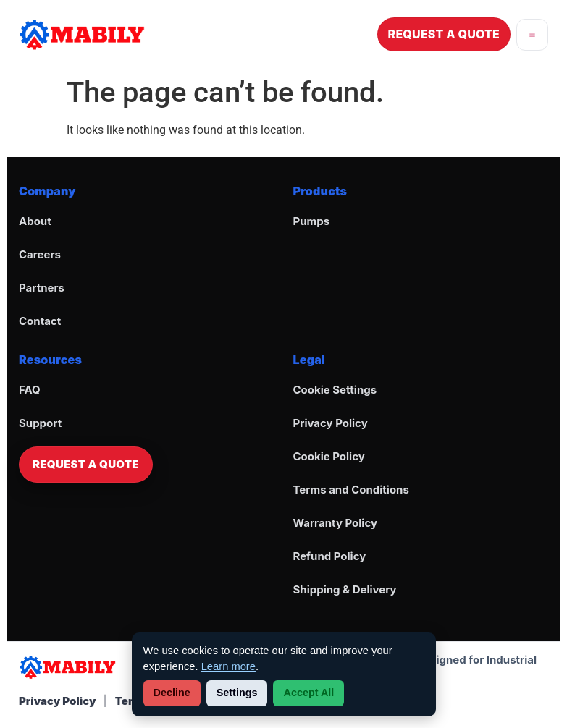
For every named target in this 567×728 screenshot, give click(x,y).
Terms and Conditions (351, 490)
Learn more (228, 666)
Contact (40, 321)
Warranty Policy (336, 523)
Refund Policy (330, 556)
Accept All (308, 693)
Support (40, 423)
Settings (237, 693)
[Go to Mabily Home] (82, 35)
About (35, 221)
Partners (42, 288)
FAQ (30, 390)
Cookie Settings (335, 390)
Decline (172, 693)
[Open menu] (532, 35)
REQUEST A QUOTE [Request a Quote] (444, 34)
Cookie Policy (329, 456)
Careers (40, 254)
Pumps (312, 221)
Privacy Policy (331, 423)
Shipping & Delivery (345, 589)
